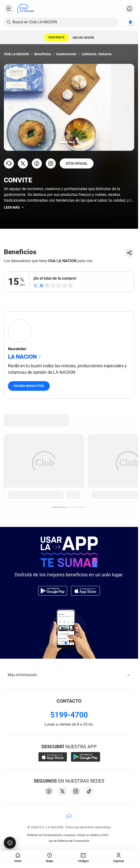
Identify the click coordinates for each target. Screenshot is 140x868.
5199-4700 (69, 715)
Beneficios (43, 54)
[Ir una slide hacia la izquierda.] (11, 107)
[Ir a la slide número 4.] (78, 142)
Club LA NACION (16, 54)
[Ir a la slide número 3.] (74, 142)
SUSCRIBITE (57, 37)
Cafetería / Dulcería (97, 54)
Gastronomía (66, 54)
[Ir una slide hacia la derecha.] (127, 107)
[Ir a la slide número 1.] (63, 142)
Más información (69, 675)
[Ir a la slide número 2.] (70, 142)
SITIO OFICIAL (77, 163)
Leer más (14, 207)
